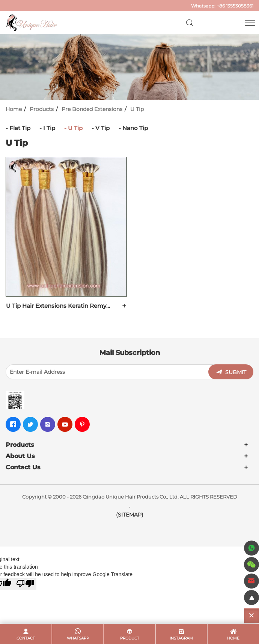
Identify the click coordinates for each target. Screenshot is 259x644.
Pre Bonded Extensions (92, 109)
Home (14, 109)
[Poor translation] (25, 584)
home (233, 638)
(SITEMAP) (130, 515)
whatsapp (78, 638)
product (130, 638)
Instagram (181, 638)
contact (26, 638)
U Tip (137, 109)
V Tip (102, 128)
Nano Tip (135, 128)
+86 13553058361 (235, 6)
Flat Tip (20, 128)
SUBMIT (236, 372)
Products (42, 109)
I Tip (49, 128)
